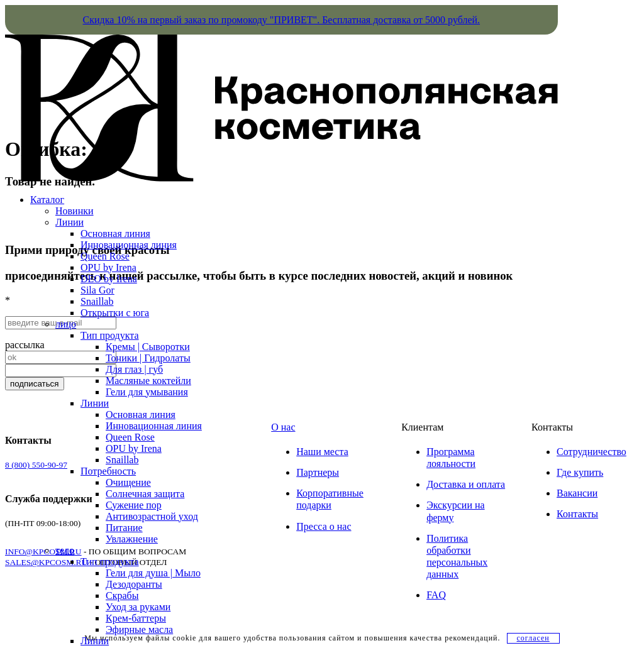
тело (65, 550)
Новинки (75, 211)
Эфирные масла (139, 629)
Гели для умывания (147, 392)
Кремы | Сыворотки (148, 347)
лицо (66, 324)
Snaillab (97, 301)
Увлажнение (132, 539)
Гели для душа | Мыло (153, 573)
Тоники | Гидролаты (148, 358)
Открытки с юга (115, 313)
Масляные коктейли (148, 381)
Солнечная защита (145, 494)
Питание (124, 528)
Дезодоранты (134, 584)
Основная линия (115, 233)
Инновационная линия (129, 245)
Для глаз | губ (134, 369)
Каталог (47, 200)
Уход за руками (138, 607)
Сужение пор (134, 505)
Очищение (128, 482)
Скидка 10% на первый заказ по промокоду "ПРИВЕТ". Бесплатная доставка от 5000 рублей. (281, 20)
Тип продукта (110, 335)
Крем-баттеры (136, 618)
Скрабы (122, 596)
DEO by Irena (109, 279)
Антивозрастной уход (152, 516)
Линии (69, 222)
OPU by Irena (108, 267)
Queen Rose (105, 256)
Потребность (108, 471)
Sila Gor (97, 290)
